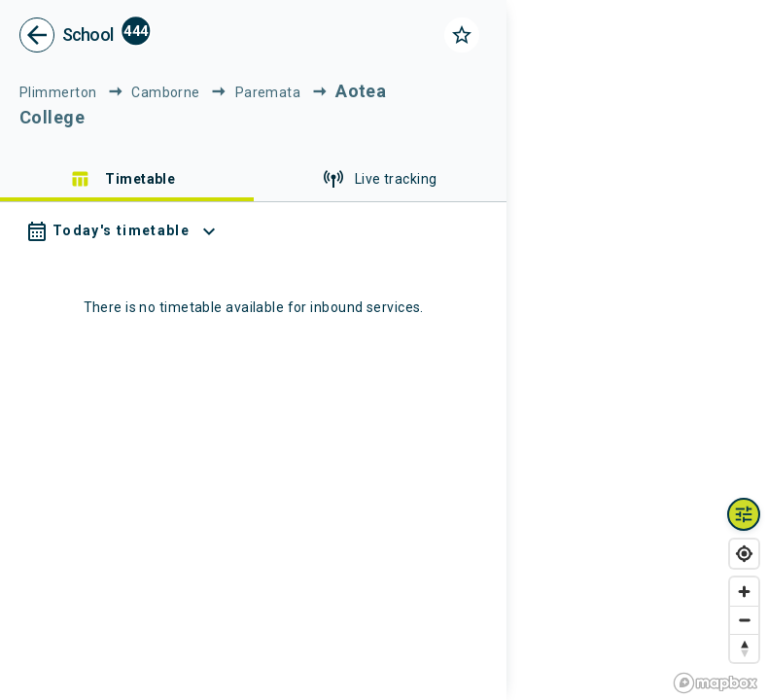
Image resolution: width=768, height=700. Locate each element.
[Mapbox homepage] (716, 683)
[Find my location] (744, 554)
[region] (637, 350)
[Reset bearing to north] (744, 648)
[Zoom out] (744, 620)
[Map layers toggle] (744, 514)
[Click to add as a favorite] (462, 35)
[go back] (37, 35)
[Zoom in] (744, 592)
